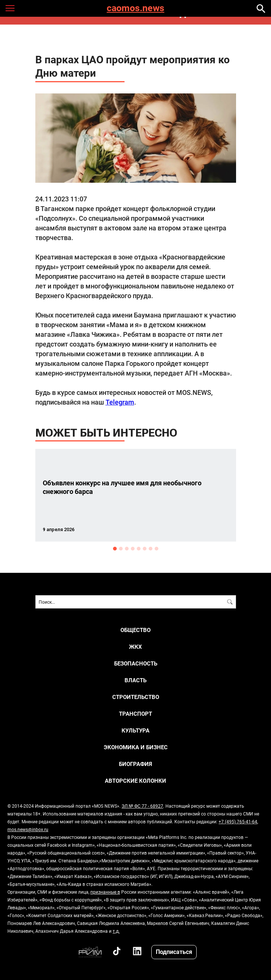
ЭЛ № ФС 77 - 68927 (142, 806)
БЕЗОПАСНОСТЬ (136, 663)
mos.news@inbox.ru (28, 829)
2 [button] (121, 549)
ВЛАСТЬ (135, 680)
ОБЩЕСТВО (135, 630)
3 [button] (127, 549)
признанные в (105, 892)
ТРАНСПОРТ (135, 714)
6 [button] (145, 549)
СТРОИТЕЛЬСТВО (136, 697)
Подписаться (174, 952)
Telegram (120, 402)
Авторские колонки (135, 781)
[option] (136, 495)
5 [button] (139, 549)
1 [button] (115, 549)
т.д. (116, 931)
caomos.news (135, 8)
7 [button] (151, 549)
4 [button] (133, 549)
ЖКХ (135, 647)
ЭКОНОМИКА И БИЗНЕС (136, 747)
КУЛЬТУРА (135, 730)
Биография (135, 764)
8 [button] (157, 549)
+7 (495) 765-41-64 (238, 821)
